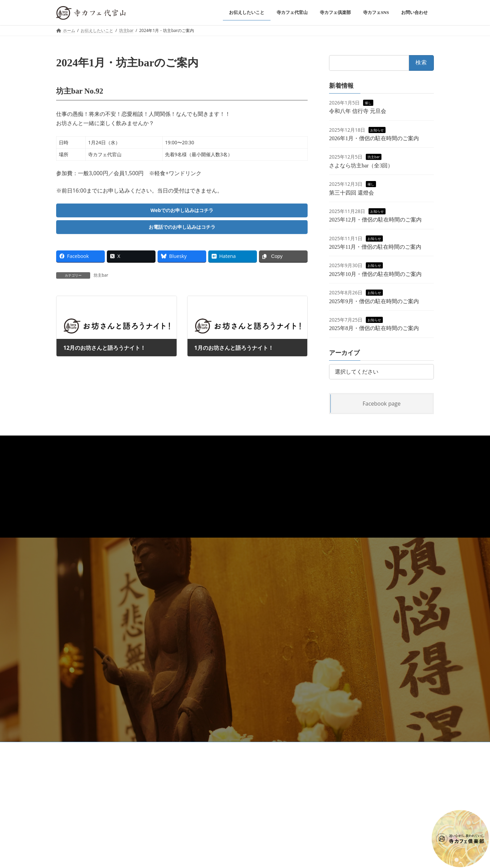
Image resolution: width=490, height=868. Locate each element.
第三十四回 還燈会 (352, 192)
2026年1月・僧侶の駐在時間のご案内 (374, 138)
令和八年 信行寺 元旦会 (358, 111)
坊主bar (101, 279)
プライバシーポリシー (83, 748)
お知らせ (377, 130)
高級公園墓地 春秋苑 (234, 748)
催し (368, 102)
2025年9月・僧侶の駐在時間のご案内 (374, 301)
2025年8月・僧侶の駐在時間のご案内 (374, 328)
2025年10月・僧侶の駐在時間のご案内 (375, 274)
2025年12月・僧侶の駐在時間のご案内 (375, 220)
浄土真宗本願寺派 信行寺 (178, 748)
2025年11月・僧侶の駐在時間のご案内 (375, 247)
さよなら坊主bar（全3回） (361, 165)
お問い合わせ (129, 748)
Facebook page (382, 403)
